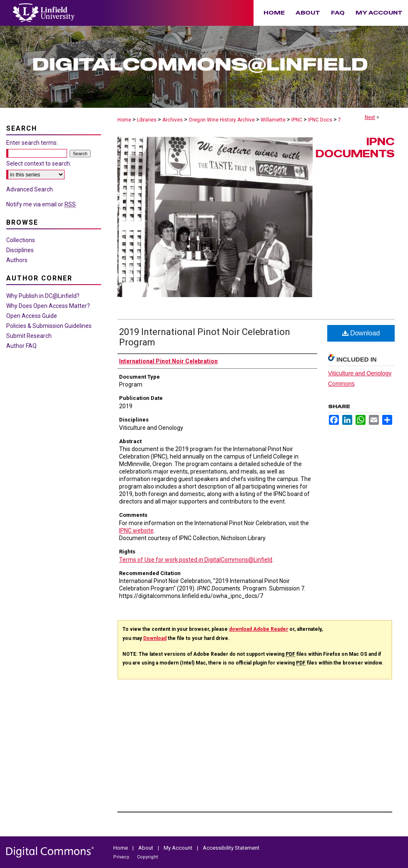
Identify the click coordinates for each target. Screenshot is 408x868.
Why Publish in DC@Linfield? (43, 296)
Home (124, 120)
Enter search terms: (32, 143)
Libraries (147, 120)
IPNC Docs (320, 120)
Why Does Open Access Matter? (48, 306)
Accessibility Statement (231, 848)
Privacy (122, 857)
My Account (179, 848)
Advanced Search (30, 189)
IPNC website (136, 531)
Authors (17, 260)
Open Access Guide (32, 316)
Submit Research (29, 336)
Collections (21, 240)
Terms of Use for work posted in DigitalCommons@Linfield (196, 560)
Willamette (273, 120)
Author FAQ (21, 346)
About (146, 848)
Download (361, 333)
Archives (173, 120)
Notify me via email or (41, 204)
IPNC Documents (355, 148)
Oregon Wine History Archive (222, 120)
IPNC (297, 120)
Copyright (147, 857)
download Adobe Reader (259, 629)
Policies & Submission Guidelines (49, 326)
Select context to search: (39, 164)
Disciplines (20, 250)
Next (370, 117)
